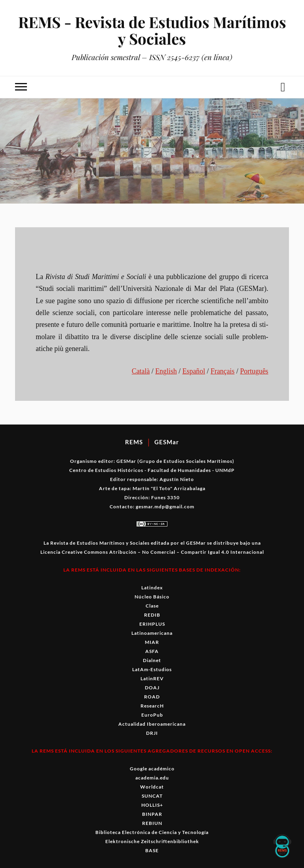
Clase (152, 606)
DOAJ (152, 688)
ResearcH (152, 706)
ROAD (152, 697)
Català (141, 371)
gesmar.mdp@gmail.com (165, 507)
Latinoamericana (152, 633)
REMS (134, 442)
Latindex (152, 588)
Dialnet (152, 660)
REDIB (152, 615)
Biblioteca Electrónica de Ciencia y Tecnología (152, 832)
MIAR (152, 642)
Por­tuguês (254, 371)
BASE (152, 850)
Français (222, 371)
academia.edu (152, 778)
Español (194, 371)
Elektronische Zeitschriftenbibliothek (152, 841)
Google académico (152, 769)
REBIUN (152, 823)
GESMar (167, 442)
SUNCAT (152, 796)
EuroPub (152, 715)
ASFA (152, 651)
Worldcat (152, 787)
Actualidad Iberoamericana (152, 724)
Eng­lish (166, 371)
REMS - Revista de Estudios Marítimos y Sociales (152, 30)
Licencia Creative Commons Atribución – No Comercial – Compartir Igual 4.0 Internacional (152, 552)
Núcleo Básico (152, 597)
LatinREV (152, 678)
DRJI (152, 733)
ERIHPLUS (152, 624)
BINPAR (152, 814)
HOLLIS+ (152, 805)
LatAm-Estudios (152, 669)
